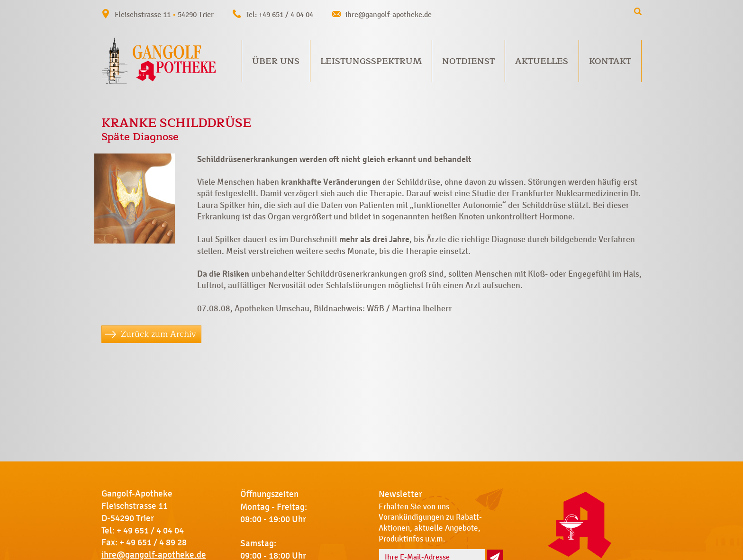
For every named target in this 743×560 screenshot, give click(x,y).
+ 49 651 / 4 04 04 (150, 531)
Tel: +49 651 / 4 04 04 (280, 14)
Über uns (276, 61)
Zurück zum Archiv (159, 334)
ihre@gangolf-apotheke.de (389, 14)
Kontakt (610, 61)
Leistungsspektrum (371, 61)
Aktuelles (542, 61)
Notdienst (468, 61)
